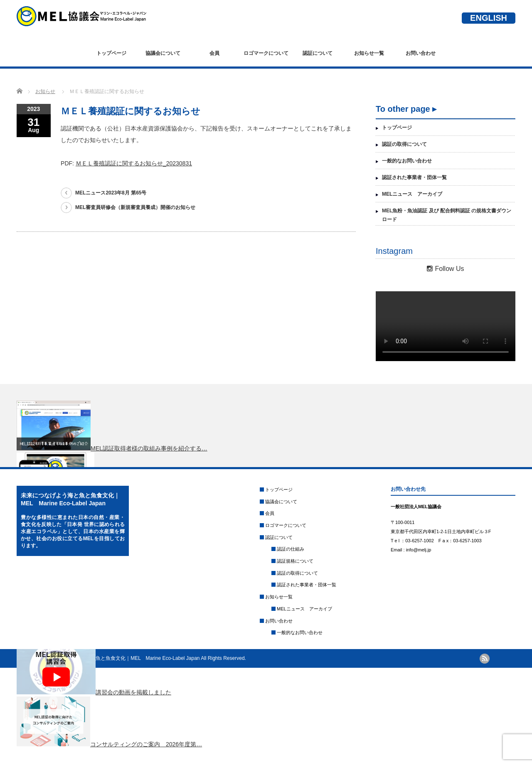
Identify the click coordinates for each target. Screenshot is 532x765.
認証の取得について (404, 144)
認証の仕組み (291, 549)
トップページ (111, 53)
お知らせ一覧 (369, 53)
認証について (318, 53)
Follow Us (445, 269)
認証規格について (295, 561)
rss (485, 659)
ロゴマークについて (266, 53)
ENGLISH (489, 18)
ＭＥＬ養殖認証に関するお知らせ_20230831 (134, 163)
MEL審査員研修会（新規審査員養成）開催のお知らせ (135, 207)
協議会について (163, 53)
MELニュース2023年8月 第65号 (111, 193)
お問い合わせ (421, 53)
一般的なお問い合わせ (407, 161)
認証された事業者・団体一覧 (414, 177)
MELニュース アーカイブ (412, 194)
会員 (214, 53)
